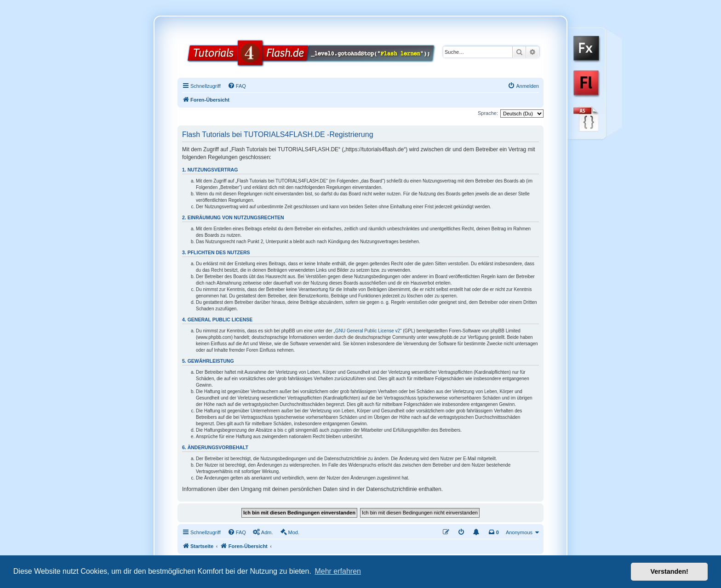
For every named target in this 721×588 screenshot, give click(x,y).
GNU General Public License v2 (368, 331)
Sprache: (488, 113)
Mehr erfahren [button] (338, 571)
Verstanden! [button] (669, 571)
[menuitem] (237, 86)
